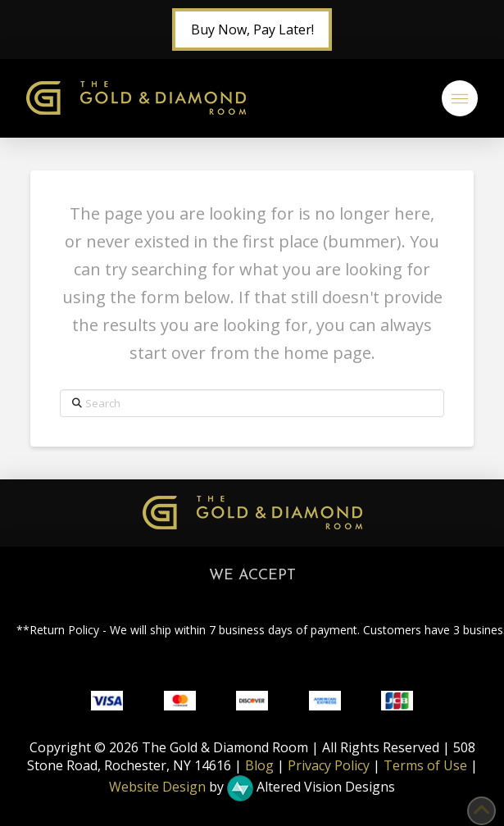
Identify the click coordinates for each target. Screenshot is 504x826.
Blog (259, 765)
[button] (460, 98)
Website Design (157, 787)
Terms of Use (425, 765)
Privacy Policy (329, 765)
